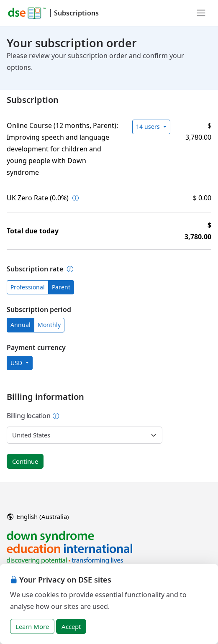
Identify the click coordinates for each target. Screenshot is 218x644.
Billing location (33, 416)
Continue (25, 461)
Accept (71, 626)
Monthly (49, 325)
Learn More (32, 626)
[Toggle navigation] (201, 13)
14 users (149, 126)
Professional (28, 287)
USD (17, 363)
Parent (61, 287)
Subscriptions (76, 13)
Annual (21, 325)
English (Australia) (38, 516)
